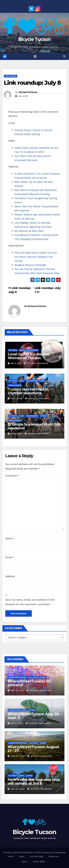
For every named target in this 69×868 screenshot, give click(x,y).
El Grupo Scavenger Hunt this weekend (34, 426)
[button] (64, 56)
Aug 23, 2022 (18, 789)
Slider (43, 677)
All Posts (13, 350)
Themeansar (60, 852)
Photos (44, 416)
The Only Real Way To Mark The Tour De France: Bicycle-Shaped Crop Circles (36, 257)
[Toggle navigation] (35, 56)
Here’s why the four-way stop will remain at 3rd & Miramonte (34, 783)
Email (10, 557)
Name (10, 538)
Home (11, 856)
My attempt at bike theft (29, 231)
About (25, 862)
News (43, 381)
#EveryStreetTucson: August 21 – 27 (33, 749)
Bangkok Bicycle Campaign (30, 265)
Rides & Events (15, 385)
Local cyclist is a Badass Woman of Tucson (28, 356)
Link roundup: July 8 (32, 83)
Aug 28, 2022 (18, 756)
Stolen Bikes (39, 862)
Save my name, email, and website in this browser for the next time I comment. (30, 602)
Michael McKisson (28, 92)
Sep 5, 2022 (17, 723)
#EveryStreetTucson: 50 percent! (29, 683)
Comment (12, 476)
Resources (54, 856)
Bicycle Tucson (34, 39)
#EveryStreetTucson (18, 677)
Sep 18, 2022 (17, 690)
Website (10, 576)
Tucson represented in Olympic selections (28, 391)
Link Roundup (10, 76)
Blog (22, 350)
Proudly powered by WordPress (18, 852)
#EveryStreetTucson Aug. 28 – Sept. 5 (34, 716)
